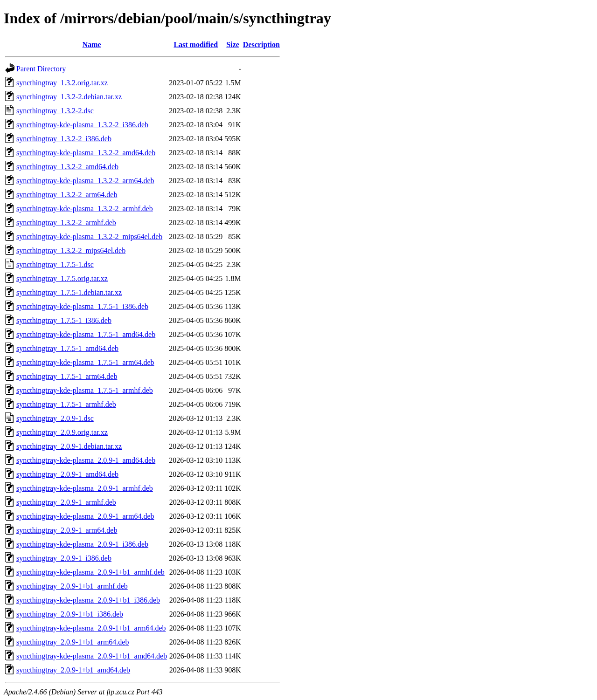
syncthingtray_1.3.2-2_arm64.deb (67, 195)
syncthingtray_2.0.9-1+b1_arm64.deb (73, 642)
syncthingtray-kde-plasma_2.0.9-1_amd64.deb (86, 460)
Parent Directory (41, 69)
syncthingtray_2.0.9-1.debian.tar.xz (69, 446)
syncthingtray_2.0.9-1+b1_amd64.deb (73, 670)
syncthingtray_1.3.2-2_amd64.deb (67, 167)
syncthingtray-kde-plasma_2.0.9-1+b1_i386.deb (88, 600)
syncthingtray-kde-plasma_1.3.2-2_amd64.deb (86, 153)
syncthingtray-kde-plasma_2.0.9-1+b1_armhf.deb (90, 572)
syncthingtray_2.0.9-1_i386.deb (64, 558)
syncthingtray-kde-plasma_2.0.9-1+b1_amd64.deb (92, 656)
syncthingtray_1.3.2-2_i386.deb (64, 139)
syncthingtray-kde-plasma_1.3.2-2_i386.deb (82, 125)
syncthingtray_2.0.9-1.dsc (55, 418)
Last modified (196, 45)
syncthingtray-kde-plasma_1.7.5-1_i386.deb (82, 306)
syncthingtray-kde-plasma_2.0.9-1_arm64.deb (85, 516)
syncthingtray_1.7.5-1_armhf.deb (66, 404)
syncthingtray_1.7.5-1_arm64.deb (67, 376)
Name (92, 45)
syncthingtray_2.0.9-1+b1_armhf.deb (72, 586)
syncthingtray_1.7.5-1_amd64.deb (67, 348)
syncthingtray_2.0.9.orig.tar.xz (62, 432)
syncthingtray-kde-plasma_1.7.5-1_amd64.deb (86, 334)
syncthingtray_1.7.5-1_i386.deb (64, 320)
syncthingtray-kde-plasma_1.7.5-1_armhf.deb (85, 390)
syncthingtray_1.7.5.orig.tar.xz (62, 278)
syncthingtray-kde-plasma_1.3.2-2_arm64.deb (85, 181)
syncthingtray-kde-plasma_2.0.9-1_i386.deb (82, 544)
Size (233, 45)
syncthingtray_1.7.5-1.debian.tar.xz (69, 292)
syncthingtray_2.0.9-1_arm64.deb (67, 530)
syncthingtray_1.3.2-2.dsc (55, 111)
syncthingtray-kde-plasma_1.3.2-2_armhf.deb (85, 209)
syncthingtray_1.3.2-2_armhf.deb (66, 223)
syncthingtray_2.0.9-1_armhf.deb (66, 502)
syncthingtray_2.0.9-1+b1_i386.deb (70, 614)
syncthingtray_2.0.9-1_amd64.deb (67, 474)
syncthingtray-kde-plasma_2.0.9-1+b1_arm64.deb (91, 628)
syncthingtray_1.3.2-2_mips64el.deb (71, 250)
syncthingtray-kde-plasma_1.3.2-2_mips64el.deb (89, 237)
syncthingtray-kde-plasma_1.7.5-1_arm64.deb (85, 362)
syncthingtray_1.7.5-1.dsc (55, 264)
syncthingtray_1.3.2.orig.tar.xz (62, 83)
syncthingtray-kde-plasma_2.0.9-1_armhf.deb (85, 488)
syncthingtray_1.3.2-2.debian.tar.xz (69, 97)
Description (261, 45)
